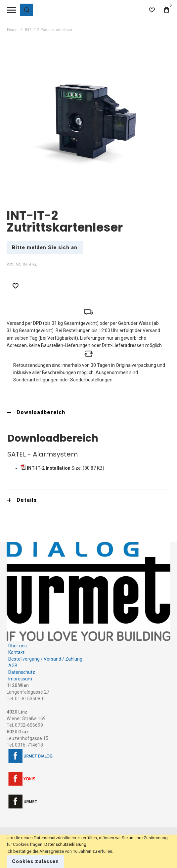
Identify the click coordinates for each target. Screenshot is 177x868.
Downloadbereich (41, 412)
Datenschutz (22, 672)
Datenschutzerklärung (65, 844)
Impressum (20, 679)
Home (12, 30)
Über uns (18, 646)
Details (27, 500)
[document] (88, 851)
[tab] (88, 412)
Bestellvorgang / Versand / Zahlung (45, 659)
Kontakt (16, 652)
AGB (13, 666)
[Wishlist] (152, 10)
